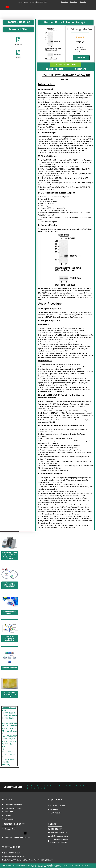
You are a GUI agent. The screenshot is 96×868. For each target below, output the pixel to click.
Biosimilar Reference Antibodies (10, 639)
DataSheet (18, 45)
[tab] (66, 65)
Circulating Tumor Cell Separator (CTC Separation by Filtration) (10, 555)
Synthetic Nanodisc (10, 668)
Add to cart (81, 58)
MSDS (18, 57)
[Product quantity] (70, 58)
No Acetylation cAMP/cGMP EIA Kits (10, 694)
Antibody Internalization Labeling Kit (10, 585)
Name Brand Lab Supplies (10, 612)
